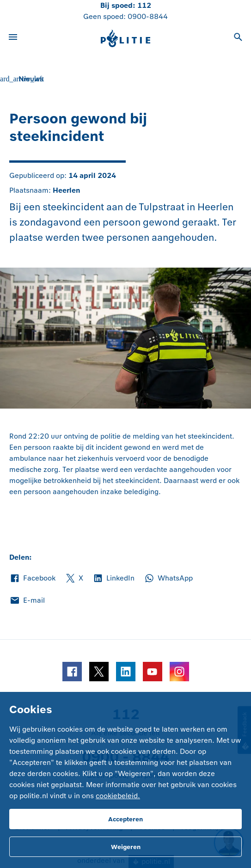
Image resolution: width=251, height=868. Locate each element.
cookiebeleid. (118, 796)
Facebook (32, 578)
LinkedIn (113, 578)
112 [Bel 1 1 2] (144, 5)
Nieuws (31, 79)
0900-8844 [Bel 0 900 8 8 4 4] (148, 16)
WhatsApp (168, 578)
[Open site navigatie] (13, 38)
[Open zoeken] (238, 38)
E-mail (27, 600)
